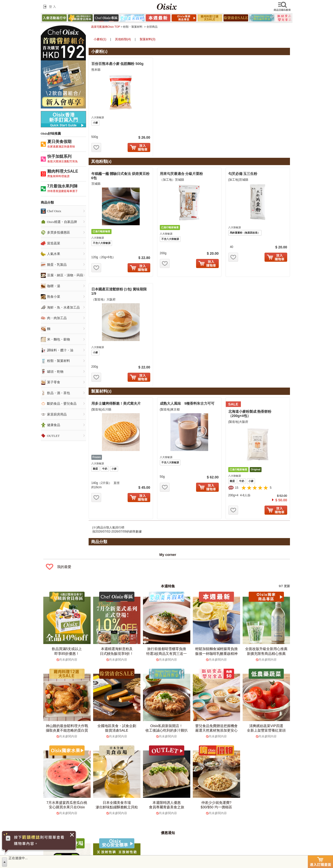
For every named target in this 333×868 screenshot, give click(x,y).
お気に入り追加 (96, 147)
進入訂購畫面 (320, 862)
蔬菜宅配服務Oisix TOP (106, 27)
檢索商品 (283, 7)
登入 (51, 7)
